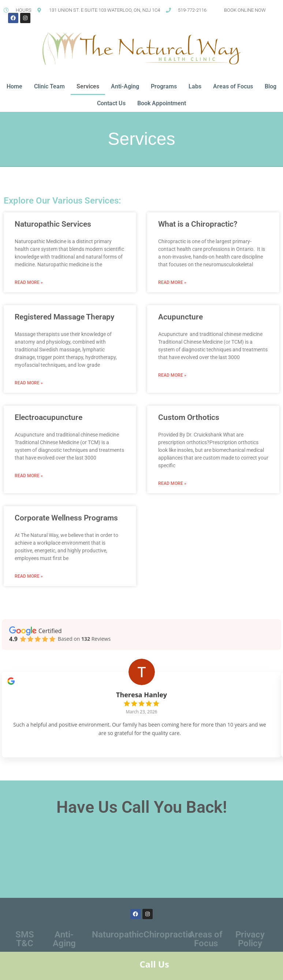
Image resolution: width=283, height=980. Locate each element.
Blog (271, 86)
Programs (164, 86)
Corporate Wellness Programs (66, 518)
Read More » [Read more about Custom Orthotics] (172, 483)
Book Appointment (162, 103)
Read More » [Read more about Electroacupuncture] (29, 476)
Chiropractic (168, 941)
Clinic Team (49, 86)
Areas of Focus (233, 86)
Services (88, 86)
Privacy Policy (250, 945)
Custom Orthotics (189, 417)
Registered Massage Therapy (64, 317)
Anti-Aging (125, 86)
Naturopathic (118, 941)
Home (14, 86)
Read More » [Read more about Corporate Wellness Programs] (29, 576)
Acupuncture (180, 317)
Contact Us (111, 103)
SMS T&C (25, 945)
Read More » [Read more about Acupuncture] (172, 375)
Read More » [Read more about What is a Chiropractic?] (172, 282)
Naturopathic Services (53, 224)
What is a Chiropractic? (198, 224)
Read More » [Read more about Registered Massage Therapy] (29, 383)
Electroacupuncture (49, 417)
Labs (195, 86)
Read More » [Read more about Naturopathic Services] (29, 282)
